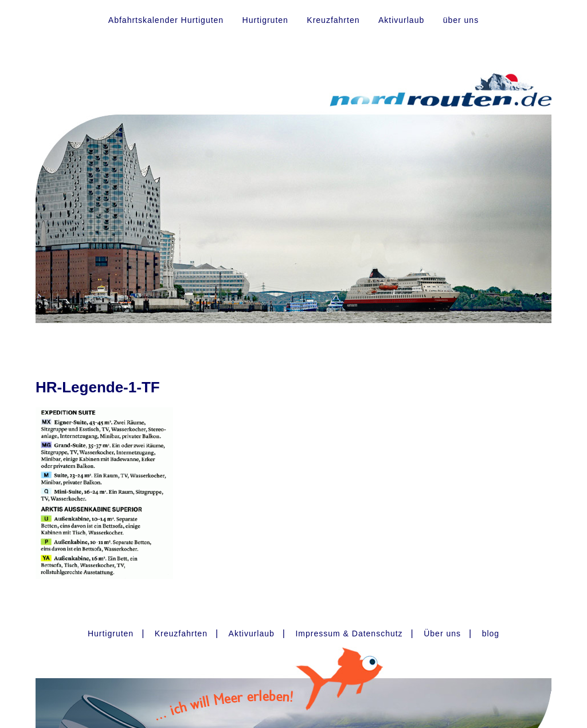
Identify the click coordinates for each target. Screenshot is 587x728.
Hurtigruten (265, 20)
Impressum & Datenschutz (349, 633)
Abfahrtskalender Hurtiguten (166, 20)
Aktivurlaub (401, 20)
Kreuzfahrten (333, 20)
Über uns (442, 633)
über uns (461, 20)
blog (491, 633)
